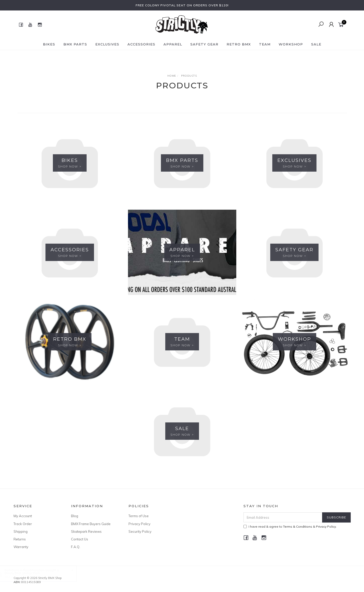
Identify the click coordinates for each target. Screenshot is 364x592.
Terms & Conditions (298, 526)
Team (265, 44)
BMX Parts (75, 44)
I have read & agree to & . (290, 526)
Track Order (23, 524)
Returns (20, 539)
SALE (316, 44)
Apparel (173, 44)
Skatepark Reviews (86, 531)
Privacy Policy (139, 524)
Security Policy (140, 531)
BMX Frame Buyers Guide (91, 524)
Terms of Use (139, 516)
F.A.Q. (76, 547)
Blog (75, 516)
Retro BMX (239, 44)
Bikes (49, 44)
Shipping (21, 531)
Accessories (141, 44)
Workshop (291, 44)
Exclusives (107, 44)
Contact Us (80, 539)
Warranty (21, 547)
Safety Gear (204, 44)
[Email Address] (283, 517)
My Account (23, 516)
